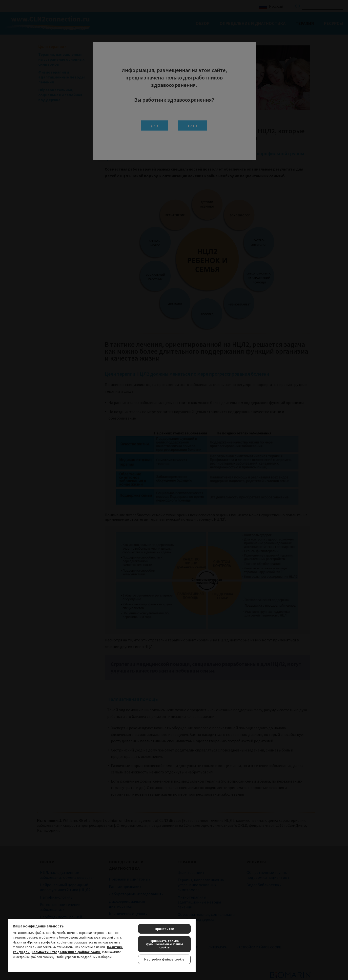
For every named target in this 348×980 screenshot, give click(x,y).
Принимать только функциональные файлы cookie (164, 944)
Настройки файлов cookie (164, 959)
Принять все (164, 929)
